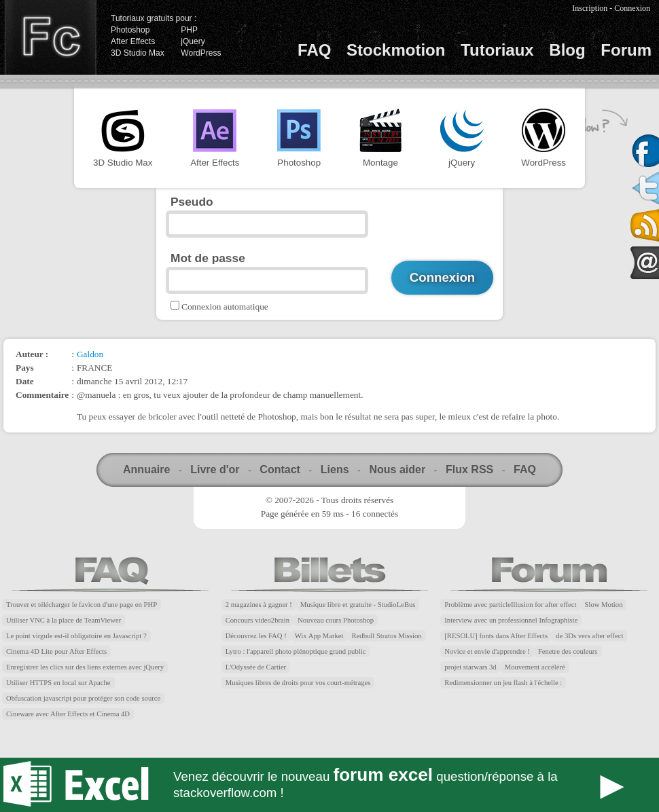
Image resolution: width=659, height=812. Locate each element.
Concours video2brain (257, 620)
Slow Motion (604, 605)
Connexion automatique (225, 307)
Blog (567, 50)
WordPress (201, 53)
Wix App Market (319, 636)
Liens (335, 469)
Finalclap (50, 37)
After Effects (133, 41)
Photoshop (130, 30)
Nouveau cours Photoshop (336, 620)
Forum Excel (329, 785)
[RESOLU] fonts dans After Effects (496, 636)
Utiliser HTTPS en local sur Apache (58, 683)
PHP (189, 30)
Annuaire (146, 469)
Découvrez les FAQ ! (256, 636)
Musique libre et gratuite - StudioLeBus (358, 605)
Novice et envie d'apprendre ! (487, 651)
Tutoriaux (497, 50)
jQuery (193, 41)
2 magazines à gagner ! (259, 605)
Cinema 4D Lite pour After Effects (56, 651)
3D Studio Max (138, 53)
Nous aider (397, 469)
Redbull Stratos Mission (387, 636)
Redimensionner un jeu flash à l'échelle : (503, 683)
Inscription (590, 8)
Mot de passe (208, 258)
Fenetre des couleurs (568, 651)
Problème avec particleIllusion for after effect (510, 605)
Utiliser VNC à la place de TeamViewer (64, 620)
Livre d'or (215, 469)
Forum (626, 50)
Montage (380, 138)
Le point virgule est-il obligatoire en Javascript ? (76, 636)
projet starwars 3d (470, 667)
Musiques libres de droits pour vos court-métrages (298, 683)
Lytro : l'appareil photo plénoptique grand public (296, 651)
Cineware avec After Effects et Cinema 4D (68, 714)
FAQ (314, 50)
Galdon (90, 354)
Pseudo (192, 202)
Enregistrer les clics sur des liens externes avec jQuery (85, 667)
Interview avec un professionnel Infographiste (511, 620)
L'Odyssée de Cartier (256, 667)
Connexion (632, 8)
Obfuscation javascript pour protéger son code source (83, 698)
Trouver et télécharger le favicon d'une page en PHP (82, 605)
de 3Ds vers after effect (589, 636)
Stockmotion (396, 50)
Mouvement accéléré (535, 667)
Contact (280, 469)
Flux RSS (469, 469)
